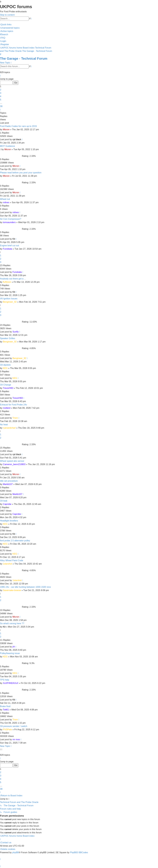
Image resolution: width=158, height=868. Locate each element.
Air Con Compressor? (11, 219)
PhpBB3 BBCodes (79, 852)
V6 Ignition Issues (9, 299)
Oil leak (4, 501)
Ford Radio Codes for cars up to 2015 (18, 126)
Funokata (8, 249)
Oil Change (6, 385)
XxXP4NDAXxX (11, 683)
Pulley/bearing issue (10, 653)
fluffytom (7, 282)
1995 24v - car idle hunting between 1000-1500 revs (25, 587)
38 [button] (1, 106)
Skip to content (7, 15)
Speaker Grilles (8, 338)
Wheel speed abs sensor (12, 461)
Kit (14, 239)
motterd (7, 408)
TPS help (5, 680)
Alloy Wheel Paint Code (12, 560)
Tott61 (6, 710)
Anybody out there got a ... (13, 279)
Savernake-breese (12, 590)
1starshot (7, 564)
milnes (6, 202)
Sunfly (16, 332)
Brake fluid (5, 706)
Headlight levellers (9, 521)
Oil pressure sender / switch (14, 726)
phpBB (16, 852)
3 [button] (1, 93)
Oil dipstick (5, 365)
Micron (6, 129)
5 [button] (1, 100)
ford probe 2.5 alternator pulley (15, 541)
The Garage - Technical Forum (24, 58)
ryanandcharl (9, 428)
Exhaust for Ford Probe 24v (13, 405)
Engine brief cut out (10, 246)
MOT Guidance (7, 146)
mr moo (16, 739)
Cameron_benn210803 (14, 464)
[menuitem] (10, 28)
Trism (15, 418)
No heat (4, 425)
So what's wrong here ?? (12, 623)
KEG (5, 368)
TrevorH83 (8, 388)
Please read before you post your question (21, 173)
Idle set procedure (9, 481)
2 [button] (1, 90)
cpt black (17, 139)
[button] (0, 76)
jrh (14, 647)
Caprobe (7, 504)
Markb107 (8, 484)
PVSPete (7, 730)
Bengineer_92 (10, 302)
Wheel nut (5, 199)
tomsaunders (9, 222)
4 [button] (1, 96)
